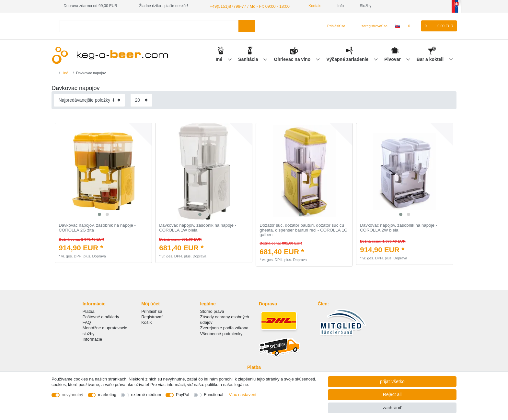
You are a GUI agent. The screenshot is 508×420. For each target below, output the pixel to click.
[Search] (247, 25)
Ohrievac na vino (293, 59)
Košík (146, 322)
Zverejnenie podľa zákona (224, 328)
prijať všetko (392, 381)
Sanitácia (249, 59)
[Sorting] (89, 100)
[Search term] (149, 25)
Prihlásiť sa (152, 311)
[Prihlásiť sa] (334, 26)
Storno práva (212, 311)
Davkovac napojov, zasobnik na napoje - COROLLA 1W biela (198, 227)
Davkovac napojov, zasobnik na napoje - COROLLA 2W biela (398, 227)
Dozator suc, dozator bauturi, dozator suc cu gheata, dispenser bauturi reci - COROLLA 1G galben (303, 230)
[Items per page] (141, 100)
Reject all (392, 394)
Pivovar (393, 59)
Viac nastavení (243, 395)
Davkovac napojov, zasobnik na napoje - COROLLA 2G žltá (97, 227)
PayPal (183, 395)
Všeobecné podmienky (221, 333)
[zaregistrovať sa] (371, 26)
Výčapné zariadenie (348, 59)
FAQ (87, 322)
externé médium (146, 395)
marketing (107, 395)
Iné (220, 59)
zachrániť (392, 408)
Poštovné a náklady (101, 317)
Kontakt (309, 6)
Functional (214, 395)
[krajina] (398, 26)
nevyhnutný (73, 395)
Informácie (92, 339)
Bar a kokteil (431, 59)
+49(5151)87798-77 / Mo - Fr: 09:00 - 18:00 (247, 6)
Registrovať (152, 317)
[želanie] (412, 26)
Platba (89, 311)
